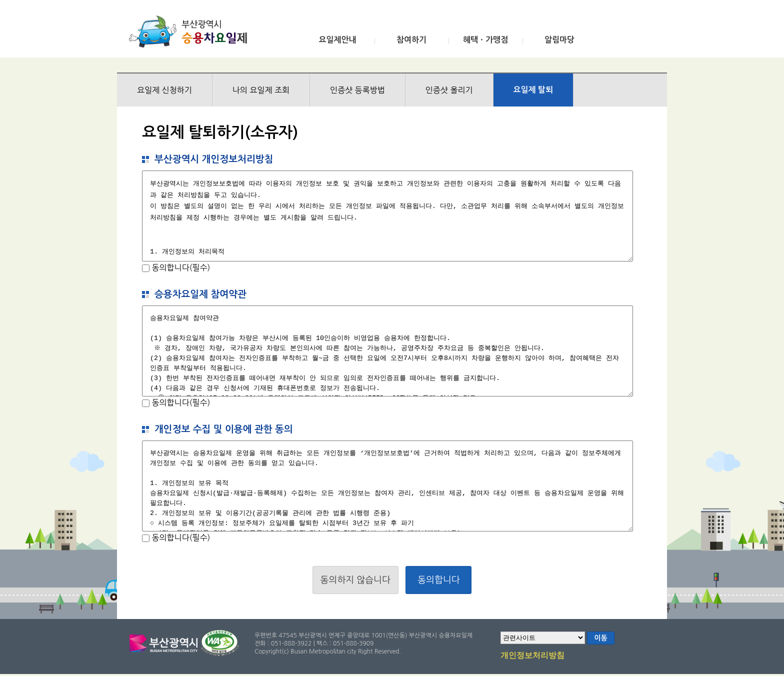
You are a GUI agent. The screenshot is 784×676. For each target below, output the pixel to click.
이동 (600, 638)
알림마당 (559, 40)
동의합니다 (439, 580)
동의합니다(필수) (180, 267)
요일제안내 (337, 40)
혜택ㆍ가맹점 (485, 40)
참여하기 (411, 40)
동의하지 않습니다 (355, 580)
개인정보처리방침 (532, 656)
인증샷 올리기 (449, 90)
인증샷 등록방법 (357, 90)
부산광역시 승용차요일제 (191, 31)
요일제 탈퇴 (533, 90)
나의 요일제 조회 (261, 90)
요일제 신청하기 (164, 90)
